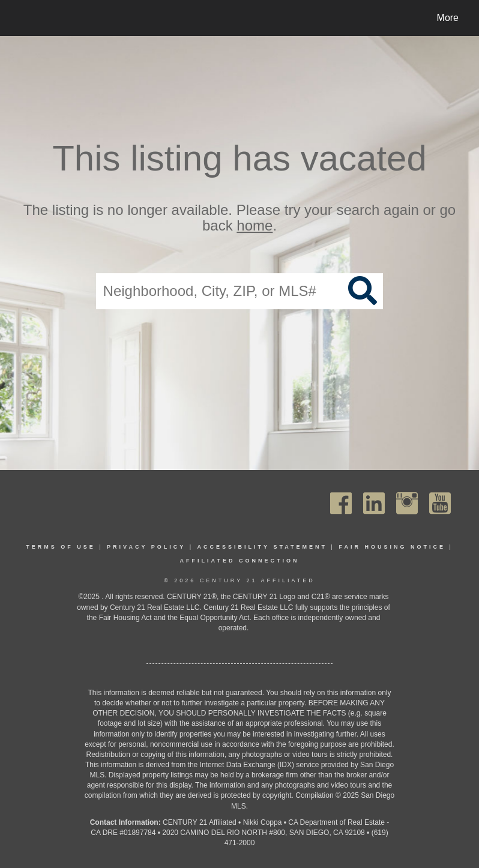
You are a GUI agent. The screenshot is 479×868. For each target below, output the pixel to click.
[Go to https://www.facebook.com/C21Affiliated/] (341, 503)
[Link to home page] (21, 18)
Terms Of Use (61, 547)
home (255, 226)
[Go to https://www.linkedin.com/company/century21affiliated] (374, 503)
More (448, 18)
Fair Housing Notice (392, 547)
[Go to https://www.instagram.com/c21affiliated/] (407, 503)
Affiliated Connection (240, 561)
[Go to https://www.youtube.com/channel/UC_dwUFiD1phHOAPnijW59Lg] (440, 503)
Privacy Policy (146, 547)
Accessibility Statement (263, 547)
